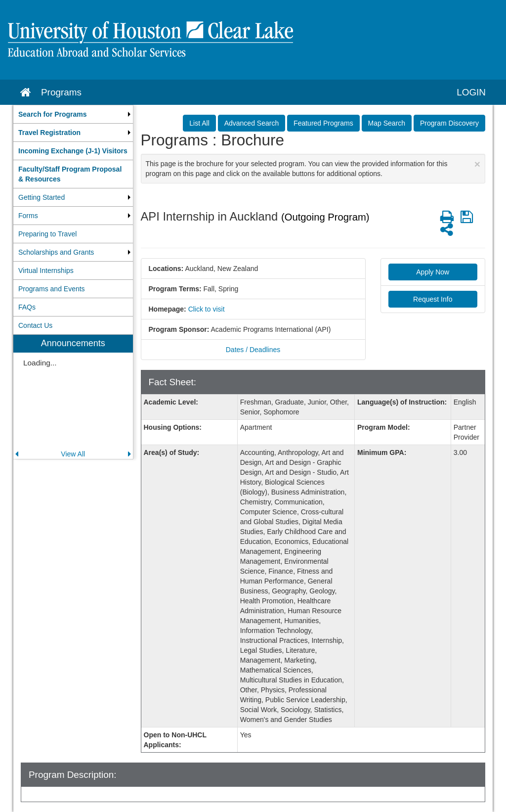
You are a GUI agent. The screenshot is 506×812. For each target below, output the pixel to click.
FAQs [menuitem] (27, 307)
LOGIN (471, 92)
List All (199, 123)
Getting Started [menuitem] (42, 197)
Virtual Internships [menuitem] (46, 271)
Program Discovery (449, 123)
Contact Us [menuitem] (35, 325)
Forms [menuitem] (28, 216)
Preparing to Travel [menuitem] (47, 234)
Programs (61, 92)
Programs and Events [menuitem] (52, 289)
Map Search (387, 123)
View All (73, 454)
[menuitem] (73, 114)
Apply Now (433, 272)
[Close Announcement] (477, 164)
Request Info (433, 299)
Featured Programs (323, 123)
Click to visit (207, 309)
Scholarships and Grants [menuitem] (56, 252)
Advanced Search (252, 123)
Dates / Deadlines (253, 350)
